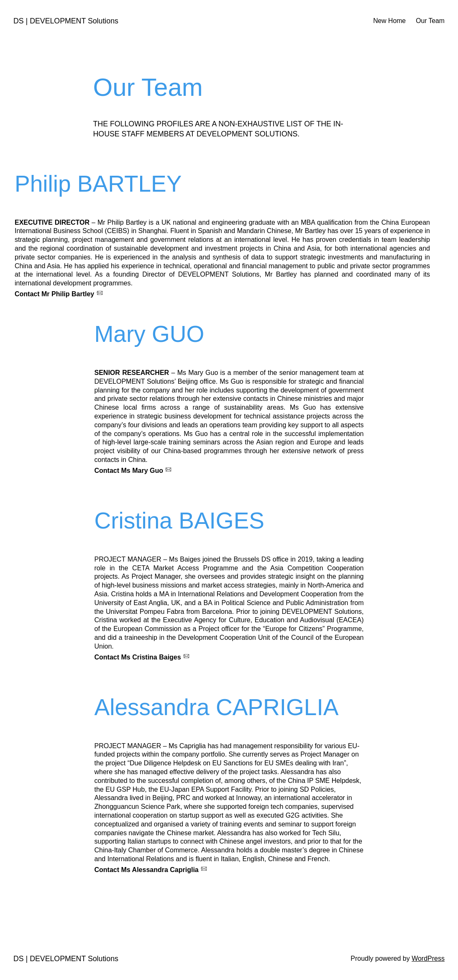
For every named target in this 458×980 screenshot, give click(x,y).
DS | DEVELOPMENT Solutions (66, 21)
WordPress (428, 958)
